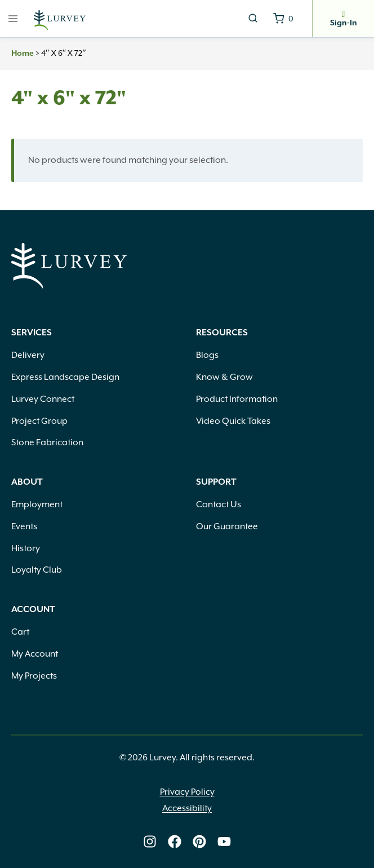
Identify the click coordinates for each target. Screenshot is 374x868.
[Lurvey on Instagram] (150, 842)
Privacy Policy (187, 792)
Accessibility (187, 808)
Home (23, 54)
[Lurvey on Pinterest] (199, 842)
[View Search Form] (253, 19)
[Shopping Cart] (283, 19)
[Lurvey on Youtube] (224, 842)
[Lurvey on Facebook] (175, 842)
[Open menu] (13, 18)
